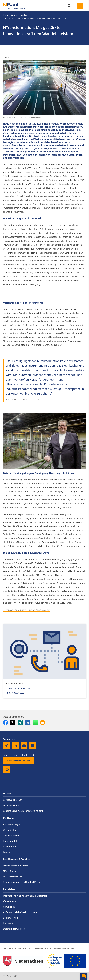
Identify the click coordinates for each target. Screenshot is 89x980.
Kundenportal (10, 841)
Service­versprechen (13, 800)
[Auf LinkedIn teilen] (28, 723)
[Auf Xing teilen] (20, 723)
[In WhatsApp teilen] (35, 723)
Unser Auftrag (10, 830)
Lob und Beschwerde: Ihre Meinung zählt (23, 811)
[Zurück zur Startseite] (15, 8)
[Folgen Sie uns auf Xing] (6, 746)
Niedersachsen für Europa (16, 866)
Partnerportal (10, 847)
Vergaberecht (10, 901)
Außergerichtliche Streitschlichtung (21, 912)
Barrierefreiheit (10, 918)
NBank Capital (10, 871)
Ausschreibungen (12, 825)
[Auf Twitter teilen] (13, 723)
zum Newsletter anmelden (19, 761)
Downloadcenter (11, 806)
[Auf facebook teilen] (6, 723)
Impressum (9, 923)
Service (14, 15)
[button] (80, 6)
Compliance (9, 907)
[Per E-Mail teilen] (43, 723)
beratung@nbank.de (19, 688)
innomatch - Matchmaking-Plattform (21, 882)
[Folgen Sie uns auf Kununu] (33, 746)
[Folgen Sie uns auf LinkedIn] (15, 746)
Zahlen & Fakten (11, 836)
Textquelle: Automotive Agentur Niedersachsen (27, 610)
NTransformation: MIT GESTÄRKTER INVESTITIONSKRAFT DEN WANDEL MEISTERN (35, 18)
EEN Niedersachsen (13, 877)
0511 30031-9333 (17, 693)
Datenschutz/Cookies (14, 929)
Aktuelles (23, 15)
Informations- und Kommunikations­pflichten (25, 896)
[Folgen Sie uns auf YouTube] (24, 746)
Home (5, 15)
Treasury (7, 852)
